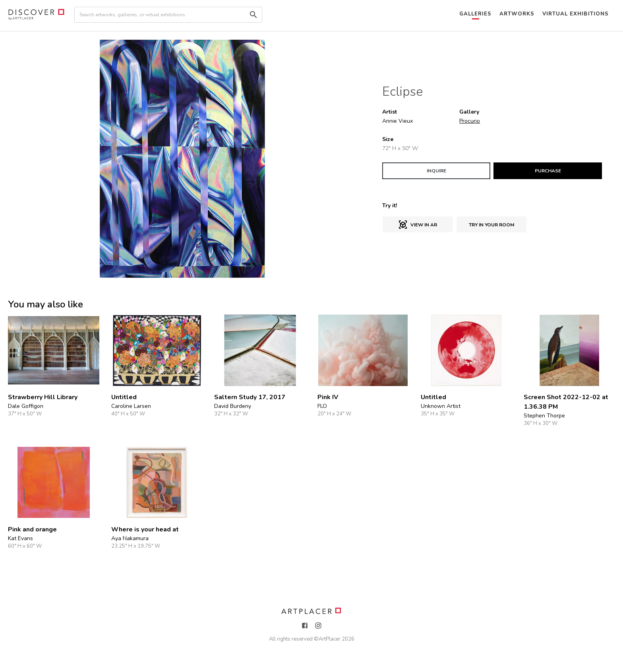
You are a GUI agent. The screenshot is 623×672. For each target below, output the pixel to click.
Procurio (470, 121)
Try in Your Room (491, 225)
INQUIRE (436, 171)
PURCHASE (548, 171)
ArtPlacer (330, 639)
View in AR (418, 225)
